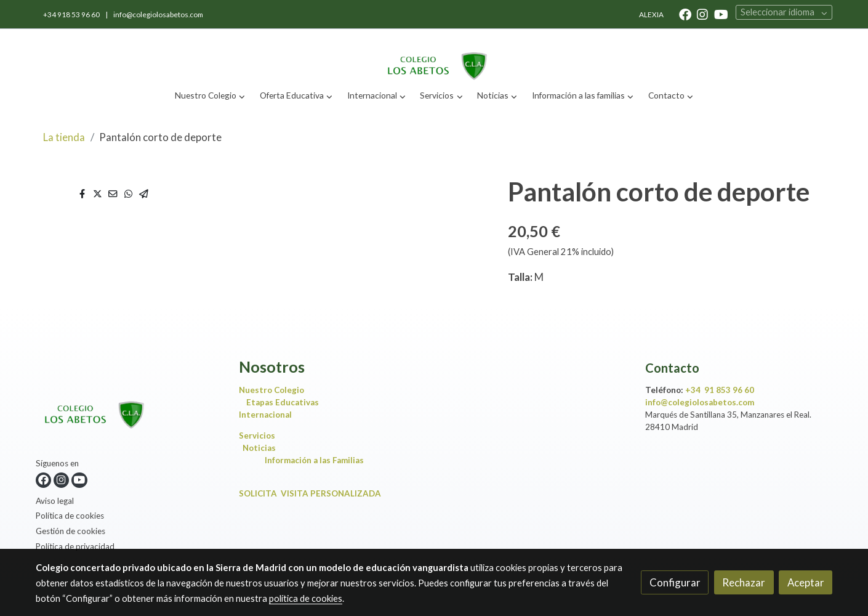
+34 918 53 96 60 (72, 14)
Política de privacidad (75, 546)
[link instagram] (702, 14)
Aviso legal (55, 501)
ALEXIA (651, 14)
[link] (434, 56)
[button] (210, 96)
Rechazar (744, 582)
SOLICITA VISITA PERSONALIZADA (310, 493)
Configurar (675, 582)
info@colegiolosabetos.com (158, 14)
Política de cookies (70, 516)
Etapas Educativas (283, 402)
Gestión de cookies (70, 531)
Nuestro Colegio (271, 390)
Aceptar (806, 582)
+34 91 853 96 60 (720, 390)
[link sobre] (130, 407)
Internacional (265, 415)
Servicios (260, 436)
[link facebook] (685, 14)
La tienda (64, 137)
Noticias (262, 448)
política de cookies (306, 598)
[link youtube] (721, 14)
